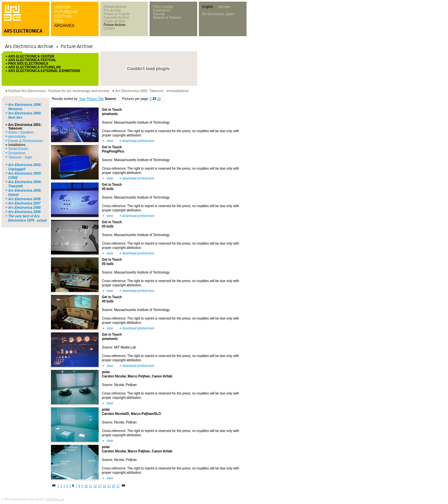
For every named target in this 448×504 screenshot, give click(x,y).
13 (100, 486)
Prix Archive (112, 10)
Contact (109, 28)
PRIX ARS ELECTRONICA (28, 64)
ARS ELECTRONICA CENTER (31, 56)
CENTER (62, 7)
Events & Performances (25, 141)
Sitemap (159, 14)
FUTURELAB (66, 12)
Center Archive (114, 21)
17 (118, 486)
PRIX (59, 21)
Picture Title (95, 99)
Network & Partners (167, 18)
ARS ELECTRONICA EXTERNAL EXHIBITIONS (44, 71)
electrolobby (17, 137)
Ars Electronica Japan (218, 14)
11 (91, 486)
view (110, 141)
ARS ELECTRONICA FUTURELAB (35, 67)
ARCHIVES (64, 26)
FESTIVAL (63, 16)
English (208, 7)
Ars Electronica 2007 (24, 203)
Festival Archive (115, 7)
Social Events (18, 149)
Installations (17, 145)
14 (104, 486)
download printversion (138, 141)
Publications (162, 10)
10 (86, 486)
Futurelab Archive (116, 18)
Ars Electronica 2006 (24, 199)
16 (113, 486)
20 (159, 99)
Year (83, 99)
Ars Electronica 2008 (24, 208)
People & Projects (117, 14)
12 (95, 486)
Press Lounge (163, 7)
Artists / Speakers (21, 132)
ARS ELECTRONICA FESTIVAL (32, 60)
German (224, 7)
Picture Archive (115, 25)
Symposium (17, 153)
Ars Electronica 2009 (24, 212)
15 (109, 486)
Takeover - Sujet (20, 157)
